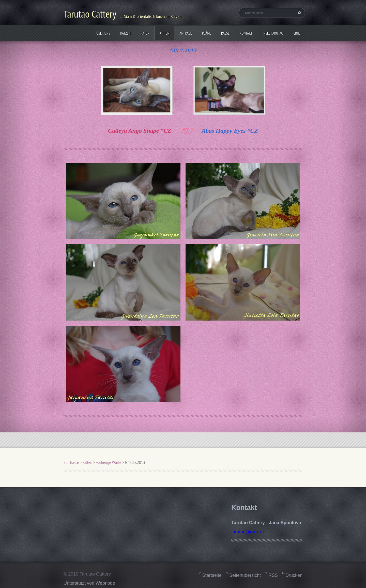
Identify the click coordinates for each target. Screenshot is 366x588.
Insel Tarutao (273, 33)
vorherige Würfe (109, 462)
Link (297, 33)
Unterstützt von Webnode (89, 583)
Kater (145, 33)
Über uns (103, 33)
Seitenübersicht (245, 575)
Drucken (294, 575)
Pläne (207, 33)
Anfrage (186, 33)
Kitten (164, 33)
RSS (273, 575)
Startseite (71, 462)
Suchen (299, 13)
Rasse (225, 33)
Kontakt (246, 33)
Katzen (125, 33)
